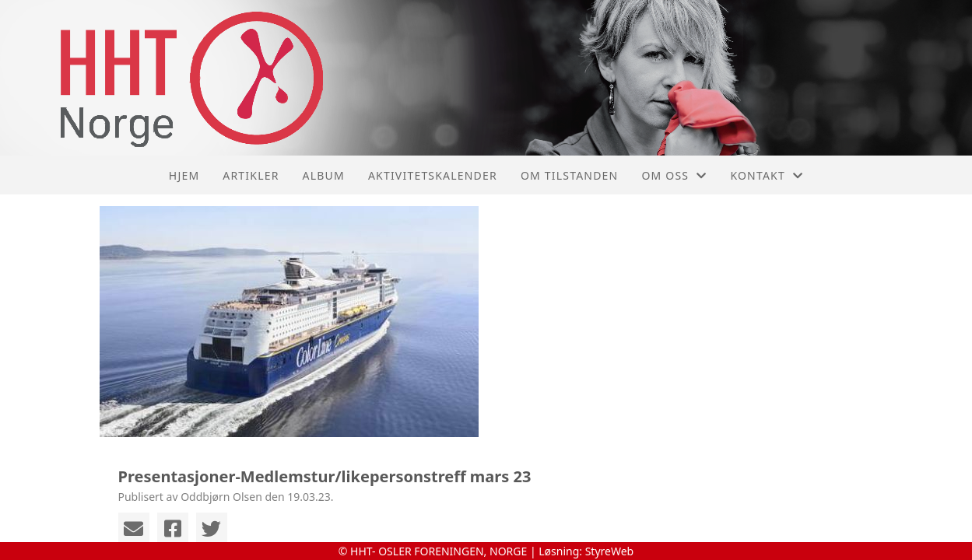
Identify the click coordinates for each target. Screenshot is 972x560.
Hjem (184, 175)
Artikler (251, 175)
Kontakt (767, 175)
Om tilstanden (569, 175)
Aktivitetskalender (433, 175)
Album (324, 175)
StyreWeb (610, 551)
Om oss (674, 175)
